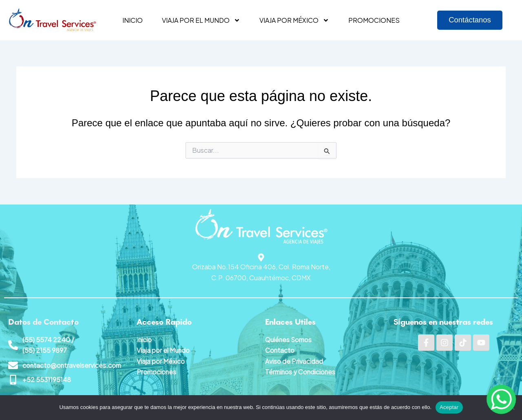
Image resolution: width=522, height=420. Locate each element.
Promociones (374, 20)
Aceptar (449, 407)
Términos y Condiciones (301, 371)
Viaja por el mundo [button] (201, 20)
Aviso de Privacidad (294, 360)
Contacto (280, 350)
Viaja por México (161, 360)
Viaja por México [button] (294, 20)
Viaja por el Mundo (164, 350)
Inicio (133, 20)
